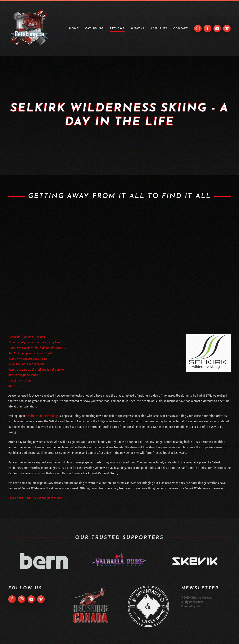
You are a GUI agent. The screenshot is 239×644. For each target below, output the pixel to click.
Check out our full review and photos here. (36, 498)
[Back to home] (29, 28)
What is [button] (138, 28)
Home (74, 28)
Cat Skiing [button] (94, 28)
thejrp (198, 606)
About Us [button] (159, 28)
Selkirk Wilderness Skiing (42, 416)
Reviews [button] (117, 28)
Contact (181, 28)
